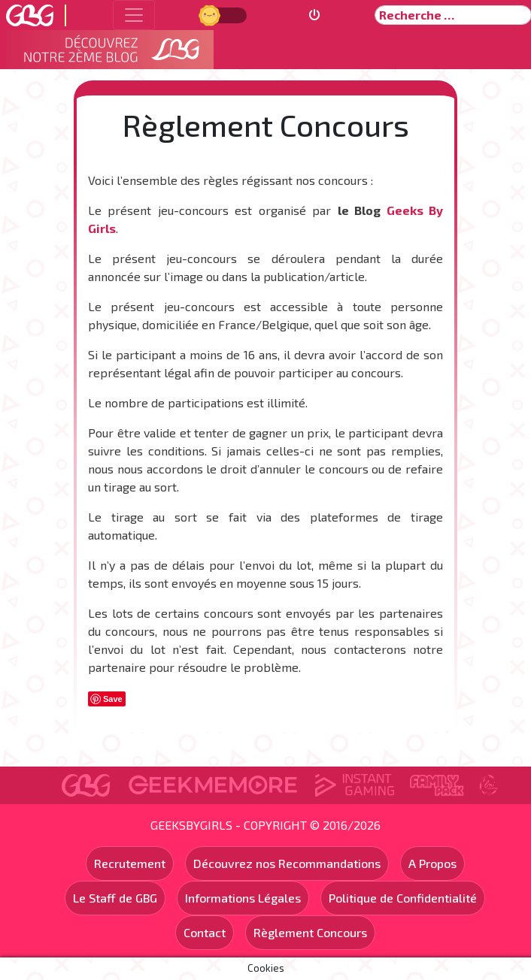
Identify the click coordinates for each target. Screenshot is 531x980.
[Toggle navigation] (134, 15)
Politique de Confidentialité (403, 898)
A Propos (432, 863)
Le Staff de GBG (115, 898)
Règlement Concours (310, 932)
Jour (211, 15)
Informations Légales (243, 898)
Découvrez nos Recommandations (287, 863)
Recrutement (130, 863)
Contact (205, 932)
